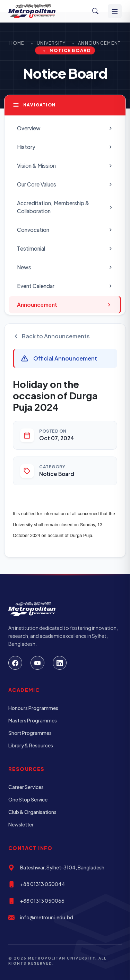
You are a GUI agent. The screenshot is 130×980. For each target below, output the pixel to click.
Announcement (99, 43)
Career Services (26, 787)
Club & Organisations (32, 812)
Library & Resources (31, 745)
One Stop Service (28, 799)
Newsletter (21, 824)
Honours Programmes (33, 708)
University (51, 43)
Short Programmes (30, 733)
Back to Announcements (51, 336)
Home (17, 43)
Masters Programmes (33, 720)
